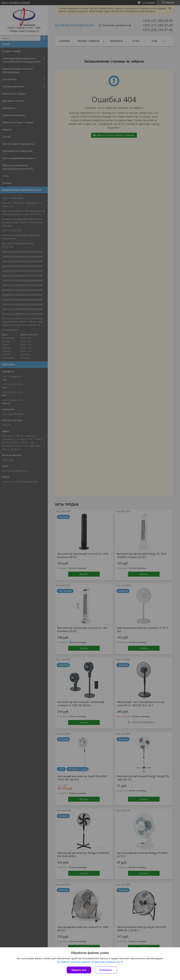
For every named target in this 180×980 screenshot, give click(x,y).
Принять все (79, 970)
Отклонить (106, 970)
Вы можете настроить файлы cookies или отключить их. (89, 962)
